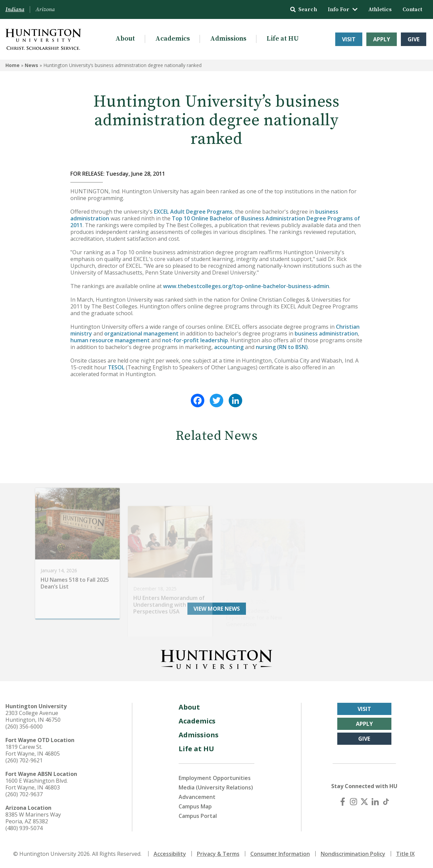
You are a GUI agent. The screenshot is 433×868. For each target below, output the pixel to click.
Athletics (380, 9)
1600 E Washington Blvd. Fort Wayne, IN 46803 (37, 784)
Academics (173, 39)
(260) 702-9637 (24, 794)
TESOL (116, 367)
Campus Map (195, 806)
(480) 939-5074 (24, 828)
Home (13, 65)
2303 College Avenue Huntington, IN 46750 (33, 716)
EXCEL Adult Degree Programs (193, 212)
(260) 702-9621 (24, 760)
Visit (349, 39)
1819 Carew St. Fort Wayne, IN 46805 (33, 750)
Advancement (197, 797)
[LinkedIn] (375, 802)
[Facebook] (343, 802)
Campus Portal (198, 816)
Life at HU (283, 39)
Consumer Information (280, 854)
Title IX (405, 854)
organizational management (141, 333)
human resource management (110, 340)
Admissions (228, 39)
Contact (412, 9)
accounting (229, 347)
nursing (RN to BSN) (282, 347)
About (125, 39)
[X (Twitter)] (364, 802)
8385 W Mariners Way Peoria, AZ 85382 (33, 818)
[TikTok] (386, 802)
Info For (343, 9)
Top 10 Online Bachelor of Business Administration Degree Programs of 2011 (215, 222)
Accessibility (170, 854)
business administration (326, 333)
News (31, 65)
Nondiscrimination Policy (353, 854)
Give (414, 39)
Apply (382, 39)
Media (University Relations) (216, 787)
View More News (217, 609)
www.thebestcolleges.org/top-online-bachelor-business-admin (246, 286)
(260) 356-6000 (24, 726)
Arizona (45, 9)
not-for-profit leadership (195, 340)
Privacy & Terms (218, 854)
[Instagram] (354, 802)
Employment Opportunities (215, 778)
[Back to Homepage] (216, 658)
